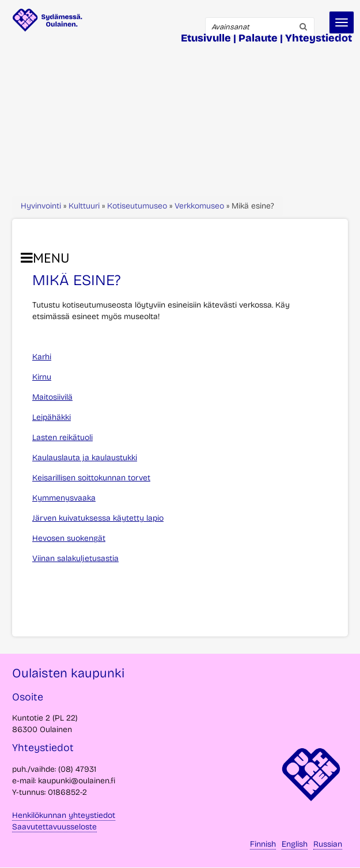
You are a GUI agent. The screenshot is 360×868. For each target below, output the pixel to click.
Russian (328, 844)
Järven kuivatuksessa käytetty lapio (98, 518)
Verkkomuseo (199, 206)
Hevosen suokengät (69, 538)
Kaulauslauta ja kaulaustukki (85, 458)
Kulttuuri (84, 206)
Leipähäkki (52, 417)
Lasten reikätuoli (62, 437)
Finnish (263, 844)
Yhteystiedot (319, 38)
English (295, 844)
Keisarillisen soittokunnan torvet (91, 478)
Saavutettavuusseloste (54, 827)
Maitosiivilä (52, 397)
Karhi (42, 357)
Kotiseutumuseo (137, 206)
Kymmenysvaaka (64, 498)
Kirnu (42, 377)
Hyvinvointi (41, 206)
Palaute (258, 38)
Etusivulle (206, 38)
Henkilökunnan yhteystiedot (64, 815)
